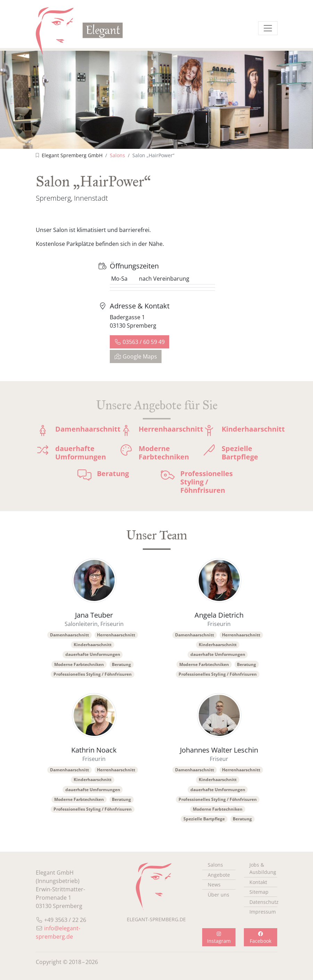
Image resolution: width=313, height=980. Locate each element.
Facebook (261, 938)
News (214, 885)
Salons (117, 155)
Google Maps (136, 356)
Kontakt (258, 882)
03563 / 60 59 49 (139, 342)
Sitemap (259, 892)
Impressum (263, 912)
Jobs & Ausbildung (263, 868)
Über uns (219, 895)
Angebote (219, 875)
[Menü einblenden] (268, 28)
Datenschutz (263, 902)
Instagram (219, 938)
